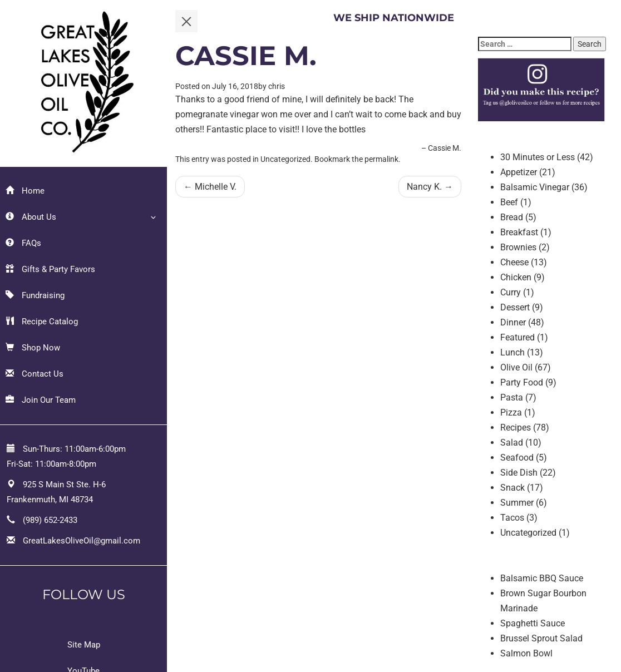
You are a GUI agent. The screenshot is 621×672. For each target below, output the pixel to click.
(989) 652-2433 (50, 520)
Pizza (511, 412)
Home (25, 191)
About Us (31, 217)
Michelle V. (210, 187)
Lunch (512, 352)
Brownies (518, 247)
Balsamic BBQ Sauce (542, 578)
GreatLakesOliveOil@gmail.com (82, 541)
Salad (512, 443)
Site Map (84, 645)
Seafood (517, 458)
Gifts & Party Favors (50, 269)
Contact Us (34, 374)
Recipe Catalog (42, 322)
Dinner (513, 322)
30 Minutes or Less (538, 157)
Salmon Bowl (526, 653)
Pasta (512, 397)
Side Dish (519, 473)
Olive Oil (516, 367)
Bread (512, 217)
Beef (509, 202)
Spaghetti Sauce (533, 623)
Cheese (514, 262)
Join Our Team (41, 400)
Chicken (516, 277)
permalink (381, 159)
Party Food (522, 382)
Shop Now (33, 348)
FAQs (23, 243)
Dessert (515, 307)
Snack (512, 488)
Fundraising (35, 295)
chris (277, 86)
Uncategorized (528, 533)
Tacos (512, 518)
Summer (517, 503)
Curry (511, 292)
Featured (517, 337)
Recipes (516, 428)
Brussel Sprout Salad (541, 638)
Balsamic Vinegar (535, 187)
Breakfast (519, 232)
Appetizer (519, 172)
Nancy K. (430, 187)
